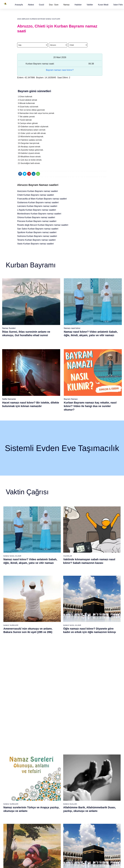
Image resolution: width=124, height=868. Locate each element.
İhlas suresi (53, 781)
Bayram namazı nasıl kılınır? (60, 70)
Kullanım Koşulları (81, 864)
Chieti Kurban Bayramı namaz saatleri (36, 195)
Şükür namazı (83, 751)
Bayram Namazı (71, 399)
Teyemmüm (24, 755)
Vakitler (90, 5)
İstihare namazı (84, 759)
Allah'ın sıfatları (25, 772)
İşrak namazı (83, 755)
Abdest (31, 5)
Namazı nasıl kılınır (72, 328)
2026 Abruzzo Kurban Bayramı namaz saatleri (39, 19)
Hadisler (78, 5)
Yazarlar (68, 556)
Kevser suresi (54, 764)
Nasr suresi (53, 772)
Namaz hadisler (25, 760)
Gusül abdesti (25, 751)
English (95, 768)
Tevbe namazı (83, 789)
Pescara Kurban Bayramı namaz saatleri (37, 221)
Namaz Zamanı (115, 864)
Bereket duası (25, 781)
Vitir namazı (68, 768)
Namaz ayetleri (25, 764)
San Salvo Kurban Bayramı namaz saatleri (38, 229)
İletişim (95, 776)
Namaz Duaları (70, 614)
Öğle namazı (68, 751)
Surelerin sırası (25, 768)
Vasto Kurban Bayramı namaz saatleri (35, 244)
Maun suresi (53, 760)
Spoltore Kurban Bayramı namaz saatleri (37, 232)
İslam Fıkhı (118, 5)
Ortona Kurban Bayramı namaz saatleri (36, 217)
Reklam (95, 772)
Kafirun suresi (54, 768)
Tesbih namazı (83, 764)
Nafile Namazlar (9, 399)
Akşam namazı (69, 760)
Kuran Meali (103, 5)
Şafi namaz (38, 772)
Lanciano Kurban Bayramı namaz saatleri (37, 206)
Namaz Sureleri (9, 328)
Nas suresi (53, 789)
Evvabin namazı (84, 785)
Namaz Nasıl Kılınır (12, 556)
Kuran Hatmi (97, 755)
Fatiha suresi (53, 747)
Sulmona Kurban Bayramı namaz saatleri (37, 236)
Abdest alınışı (25, 747)
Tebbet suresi (54, 777)
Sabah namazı (69, 747)
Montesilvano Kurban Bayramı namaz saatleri (39, 214)
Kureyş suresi (54, 755)
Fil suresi (52, 751)
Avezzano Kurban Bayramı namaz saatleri (38, 191)
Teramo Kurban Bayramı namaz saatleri (36, 240)
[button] (19, 5)
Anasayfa (19, 5)
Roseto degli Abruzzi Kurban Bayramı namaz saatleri (43, 225)
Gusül (41, 5)
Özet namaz (39, 768)
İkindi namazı (68, 755)
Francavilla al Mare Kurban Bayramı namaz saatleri (42, 199)
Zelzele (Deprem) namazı (81, 840)
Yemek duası (24, 785)
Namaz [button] (67, 5)
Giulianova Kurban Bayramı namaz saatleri (38, 202)
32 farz (22, 777)
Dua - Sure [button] (54, 5)
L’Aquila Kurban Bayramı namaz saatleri (37, 210)
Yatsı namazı (68, 764)
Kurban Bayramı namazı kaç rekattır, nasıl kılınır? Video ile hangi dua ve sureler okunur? (90, 406)
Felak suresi (53, 785)
